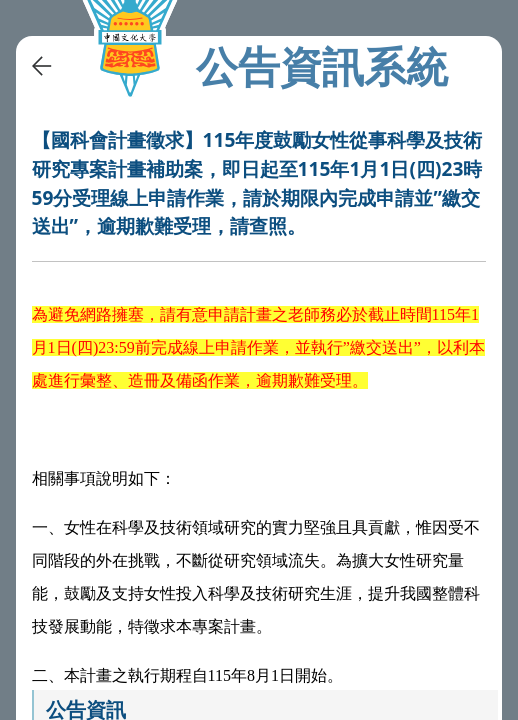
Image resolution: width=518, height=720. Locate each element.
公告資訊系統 (322, 66)
